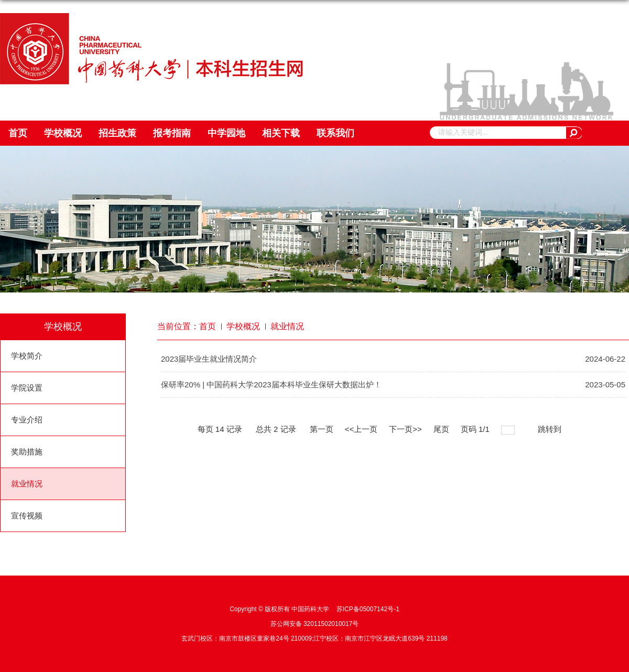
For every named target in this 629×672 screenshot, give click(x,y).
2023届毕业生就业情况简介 (209, 359)
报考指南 (172, 133)
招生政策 (117, 133)
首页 (18, 133)
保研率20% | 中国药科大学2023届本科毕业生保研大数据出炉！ (271, 384)
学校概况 (63, 133)
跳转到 (551, 429)
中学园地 (226, 133)
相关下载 (281, 133)
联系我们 (335, 133)
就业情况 (287, 326)
